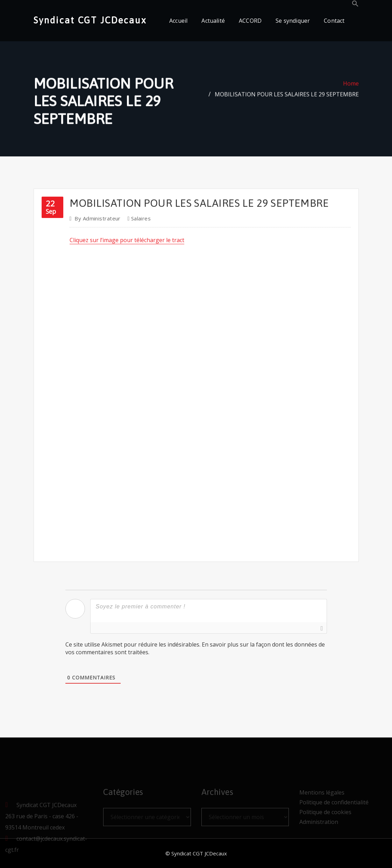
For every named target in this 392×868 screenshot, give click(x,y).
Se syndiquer (293, 21)
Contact (334, 21)
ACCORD (250, 21)
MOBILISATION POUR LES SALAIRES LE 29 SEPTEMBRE (287, 98)
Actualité (213, 21)
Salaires (141, 246)
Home (351, 87)
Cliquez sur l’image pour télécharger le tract (127, 268)
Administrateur (98, 246)
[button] (355, 5)
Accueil (178, 21)
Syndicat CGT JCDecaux (90, 20)
